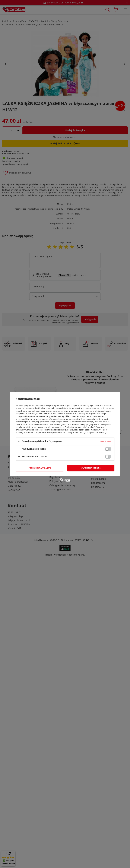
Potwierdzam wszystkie (91, 468)
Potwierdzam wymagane (40, 468)
